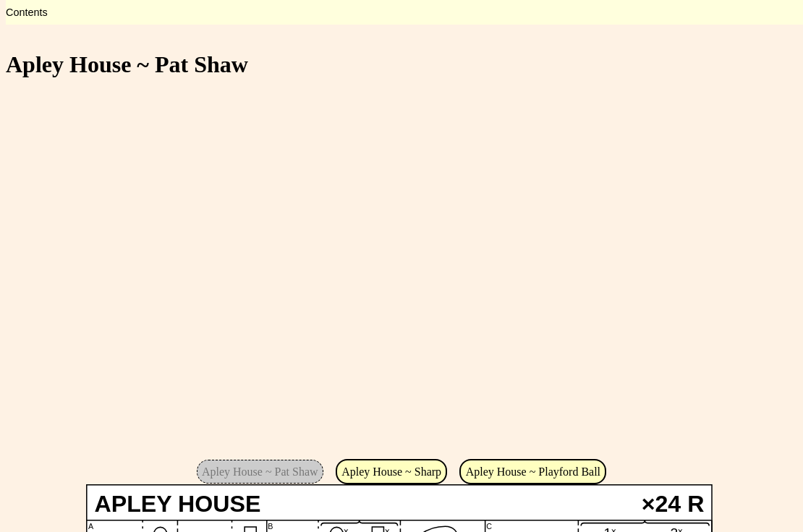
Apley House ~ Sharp (391, 472)
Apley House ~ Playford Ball (533, 472)
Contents (27, 12)
